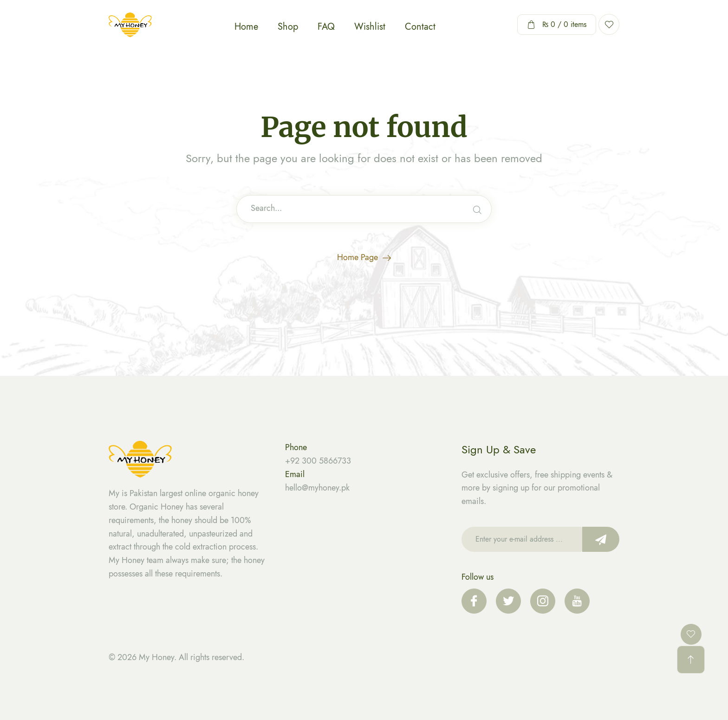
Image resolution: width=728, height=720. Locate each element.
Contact (420, 27)
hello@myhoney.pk (317, 488)
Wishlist (370, 27)
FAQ (326, 27)
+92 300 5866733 (318, 461)
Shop (288, 27)
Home (246, 27)
